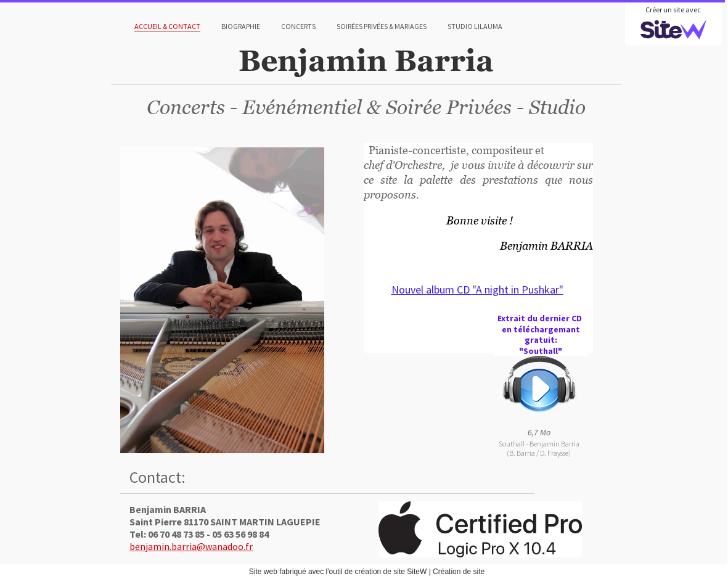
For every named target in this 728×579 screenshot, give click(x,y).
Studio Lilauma (475, 26)
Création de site (459, 572)
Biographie (241, 26)
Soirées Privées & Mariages (382, 26)
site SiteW (410, 572)
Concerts (298, 26)
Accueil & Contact (167, 26)
